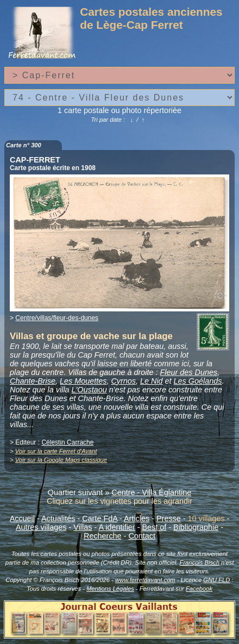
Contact (142, 536)
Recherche (103, 536)
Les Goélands (198, 381)
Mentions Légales (110, 589)
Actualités (58, 518)
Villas (83, 527)
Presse (169, 518)
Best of (154, 527)
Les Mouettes (83, 381)
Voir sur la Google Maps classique (61, 460)
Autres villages (41, 527)
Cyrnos (123, 381)
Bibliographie (196, 527)
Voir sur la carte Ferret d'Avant (56, 451)
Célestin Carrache (67, 442)
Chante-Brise (33, 381)
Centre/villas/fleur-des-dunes (57, 318)
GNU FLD (216, 580)
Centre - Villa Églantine (151, 492)
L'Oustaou (89, 390)
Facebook (199, 589)
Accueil (22, 518)
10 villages (206, 518)
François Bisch (200, 562)
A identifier (117, 527)
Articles (137, 518)
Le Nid (152, 381)
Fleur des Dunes (189, 372)
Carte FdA (100, 518)
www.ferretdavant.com (145, 580)
